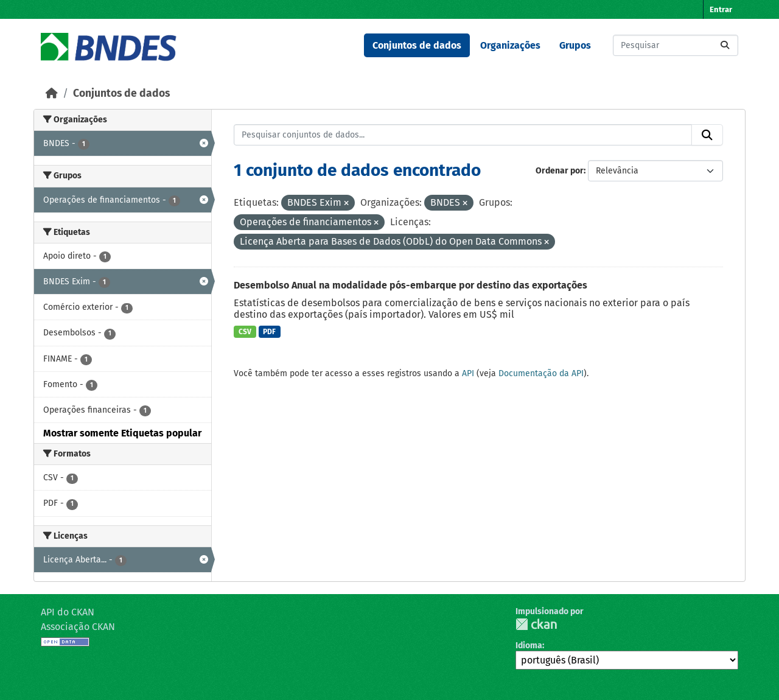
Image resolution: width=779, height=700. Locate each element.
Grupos (575, 45)
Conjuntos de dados (417, 45)
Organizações (510, 45)
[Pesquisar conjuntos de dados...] (676, 45)
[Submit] (725, 45)
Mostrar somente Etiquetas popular (122, 433)
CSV (245, 332)
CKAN (536, 624)
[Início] (52, 93)
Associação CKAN (78, 627)
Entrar (721, 9)
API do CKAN (68, 612)
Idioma (529, 646)
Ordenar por (560, 171)
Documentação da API (541, 373)
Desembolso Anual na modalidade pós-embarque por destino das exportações (410, 285)
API (468, 373)
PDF (269, 332)
